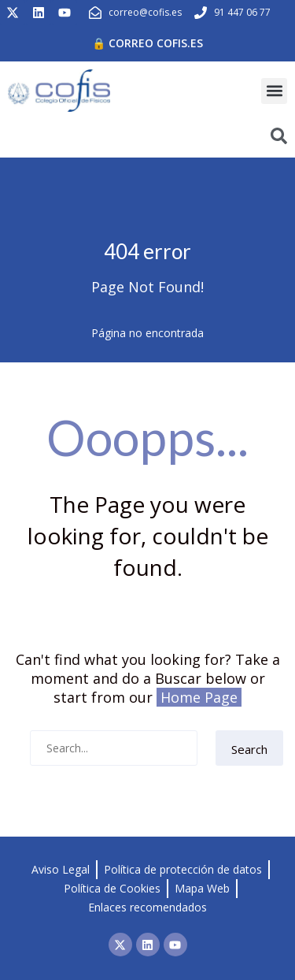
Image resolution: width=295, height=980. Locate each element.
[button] (274, 91)
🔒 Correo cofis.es (147, 43)
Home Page (199, 697)
